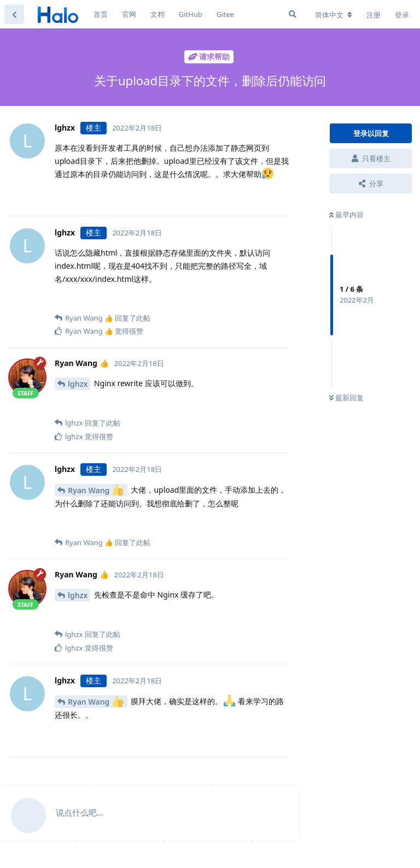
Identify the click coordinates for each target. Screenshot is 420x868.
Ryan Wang (96, 490)
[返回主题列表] (14, 14)
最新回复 (346, 398)
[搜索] (293, 14)
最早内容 (346, 215)
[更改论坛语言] (334, 15)
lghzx (78, 384)
